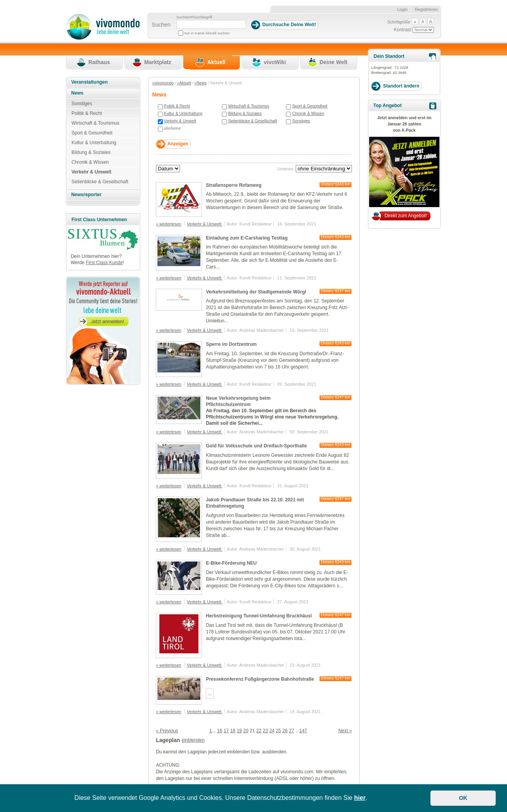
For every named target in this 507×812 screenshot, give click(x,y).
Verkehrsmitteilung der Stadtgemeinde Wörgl (256, 292)
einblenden (193, 740)
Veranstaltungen (89, 82)
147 (303, 731)
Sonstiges (301, 121)
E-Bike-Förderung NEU (231, 563)
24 (272, 731)
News (77, 93)
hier (360, 798)
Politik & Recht (177, 106)
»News (201, 83)
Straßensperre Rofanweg (234, 185)
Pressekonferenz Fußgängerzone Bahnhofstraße (260, 679)
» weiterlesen (169, 224)
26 (285, 731)
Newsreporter (86, 195)
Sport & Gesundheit (310, 106)
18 (233, 731)
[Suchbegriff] (211, 24)
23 (265, 731)
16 (220, 731)
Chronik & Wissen (308, 114)
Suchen (161, 25)
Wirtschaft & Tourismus (249, 106)
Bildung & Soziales (245, 114)
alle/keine (173, 128)
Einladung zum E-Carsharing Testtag (247, 238)
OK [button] (463, 798)
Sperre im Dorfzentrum (231, 344)
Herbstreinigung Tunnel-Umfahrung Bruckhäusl (259, 616)
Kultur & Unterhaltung (183, 114)
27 (292, 731)
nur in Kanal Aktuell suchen (207, 33)
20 (246, 731)
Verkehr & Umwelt (180, 121)
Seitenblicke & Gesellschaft (253, 121)
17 (226, 731)
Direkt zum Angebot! (405, 216)
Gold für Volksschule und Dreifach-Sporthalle (256, 446)
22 (259, 731)
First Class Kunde (104, 263)
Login (403, 9)
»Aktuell (184, 83)
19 (239, 731)
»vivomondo (163, 83)
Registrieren (426, 9)
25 (278, 731)
